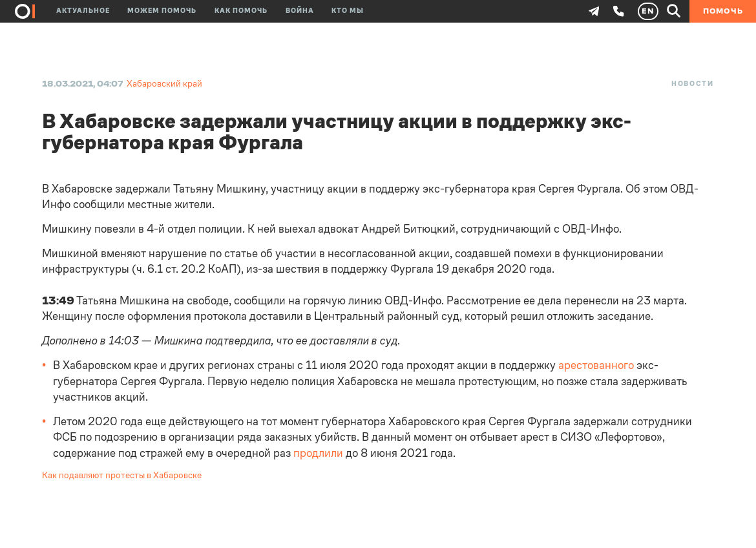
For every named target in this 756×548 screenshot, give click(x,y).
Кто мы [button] (348, 11)
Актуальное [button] (83, 11)
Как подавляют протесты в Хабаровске (122, 475)
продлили (318, 453)
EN (648, 11)
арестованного (596, 365)
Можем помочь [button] (162, 11)
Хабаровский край (164, 84)
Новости (693, 84)
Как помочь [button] (241, 11)
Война (300, 11)
